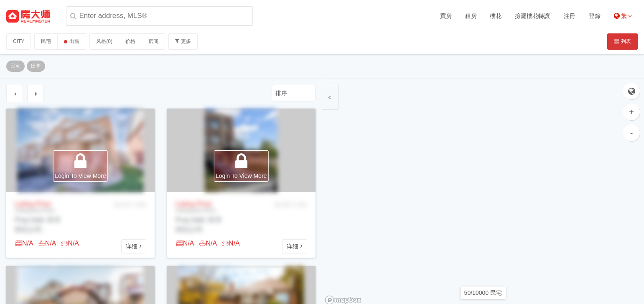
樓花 (496, 16)
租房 (471, 16)
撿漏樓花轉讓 (532, 16)
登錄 (595, 16)
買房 (446, 16)
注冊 (570, 16)
